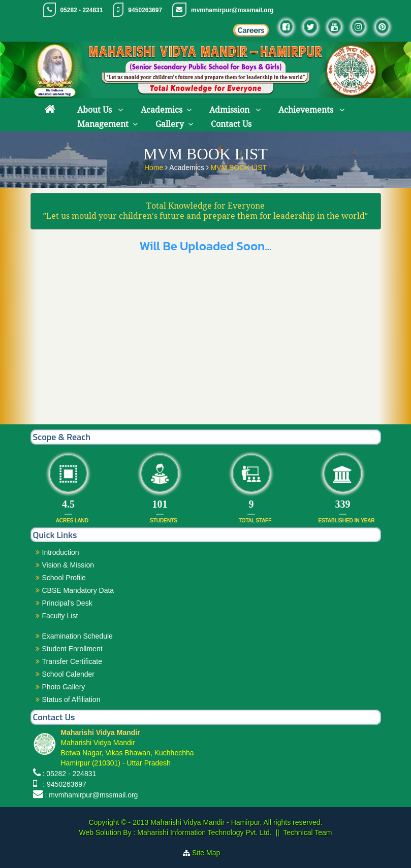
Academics (162, 110)
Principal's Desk (67, 603)
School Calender (69, 674)
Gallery (170, 124)
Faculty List (60, 616)
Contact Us (231, 124)
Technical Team (307, 832)
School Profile (64, 578)
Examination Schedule (77, 636)
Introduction (61, 552)
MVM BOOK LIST (239, 165)
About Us (96, 110)
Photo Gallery (64, 687)
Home (155, 165)
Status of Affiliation (71, 699)
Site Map (210, 853)
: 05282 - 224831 (69, 774)
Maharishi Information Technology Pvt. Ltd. (203, 832)
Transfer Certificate (72, 661)
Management (103, 124)
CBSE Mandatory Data (78, 590)
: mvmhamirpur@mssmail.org (91, 795)
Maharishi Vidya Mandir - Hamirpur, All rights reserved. (236, 822)
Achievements (307, 110)
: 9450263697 (62, 784)
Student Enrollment (72, 649)
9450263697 (145, 10)
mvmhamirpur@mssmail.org (232, 10)
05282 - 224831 (81, 10)
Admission (230, 110)
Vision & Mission (68, 565)
